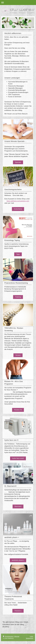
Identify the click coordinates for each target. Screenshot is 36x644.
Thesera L (18, 611)
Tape (18, 254)
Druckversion (8, 636)
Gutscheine (18, 209)
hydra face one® (18, 458)
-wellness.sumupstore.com (20, 201)
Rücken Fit (18, 410)
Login (31, 636)
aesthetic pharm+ (18, 560)
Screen (18, 355)
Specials (18, 162)
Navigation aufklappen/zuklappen (18, 3)
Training (18, 297)
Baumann (18, 506)
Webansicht (30, 638)
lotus (8, 201)
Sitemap (17, 636)
